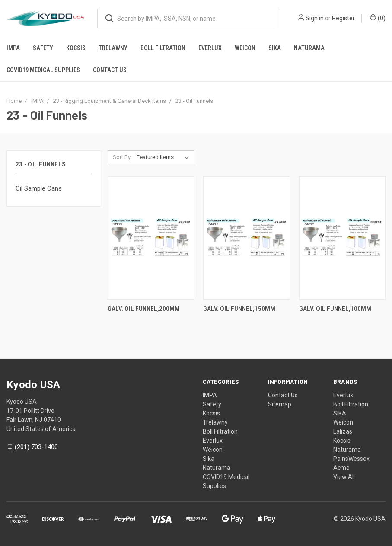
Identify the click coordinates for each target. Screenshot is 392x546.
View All (344, 477)
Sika (275, 48)
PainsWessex (351, 459)
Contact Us (110, 70)
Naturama (309, 48)
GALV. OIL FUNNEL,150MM (239, 309)
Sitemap (280, 404)
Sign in (315, 18)
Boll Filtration (163, 48)
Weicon (245, 48)
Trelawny (113, 48)
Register (343, 18)
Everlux (210, 48)
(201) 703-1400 (36, 447)
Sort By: (122, 157)
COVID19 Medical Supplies (43, 70)
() (378, 18)
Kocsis (76, 48)
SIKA (340, 413)
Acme (341, 468)
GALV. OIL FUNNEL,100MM (335, 309)
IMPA (13, 48)
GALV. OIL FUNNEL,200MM (144, 309)
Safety (43, 48)
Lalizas (343, 431)
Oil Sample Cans (39, 188)
